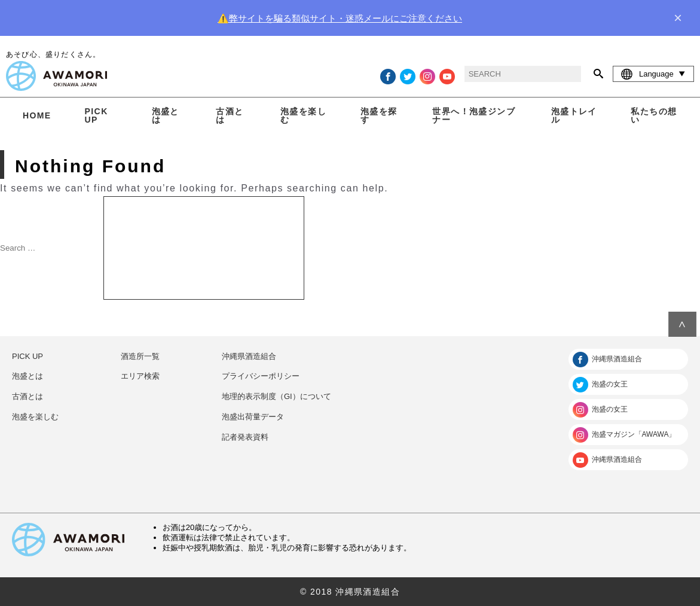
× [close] (678, 18)
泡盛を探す (379, 115)
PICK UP (97, 115)
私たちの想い (654, 115)
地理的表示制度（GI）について (276, 396)
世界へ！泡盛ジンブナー (474, 115)
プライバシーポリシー (261, 376)
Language (653, 74)
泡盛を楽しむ (303, 115)
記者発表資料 (245, 437)
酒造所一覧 (140, 356)
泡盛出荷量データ (253, 417)
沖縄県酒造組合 (249, 356)
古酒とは (230, 115)
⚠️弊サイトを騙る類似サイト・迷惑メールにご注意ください (340, 18)
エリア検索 (140, 376)
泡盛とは (166, 115)
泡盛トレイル (574, 115)
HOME (37, 115)
